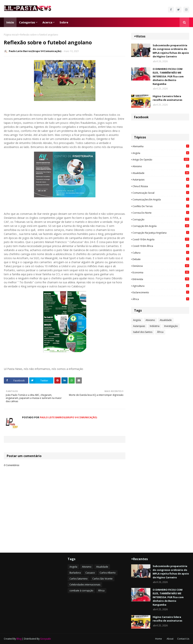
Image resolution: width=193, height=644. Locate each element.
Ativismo (161, 166)
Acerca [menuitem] (47, 22)
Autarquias (161, 179)
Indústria (155, 326)
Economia (161, 272)
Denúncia (161, 266)
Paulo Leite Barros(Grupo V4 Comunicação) (35, 51)
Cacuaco (90, 573)
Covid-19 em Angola (161, 239)
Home (159, 639)
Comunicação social (161, 193)
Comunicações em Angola (161, 199)
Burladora (75, 573)
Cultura (161, 253)
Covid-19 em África (161, 246)
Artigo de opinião (161, 160)
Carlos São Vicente (102, 579)
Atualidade (161, 173)
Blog (19, 639)
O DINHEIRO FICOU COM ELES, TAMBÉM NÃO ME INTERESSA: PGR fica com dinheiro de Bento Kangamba (168, 76)
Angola (161, 153)
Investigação (171, 326)
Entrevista (161, 279)
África (161, 299)
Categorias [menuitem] (27, 22)
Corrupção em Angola (161, 226)
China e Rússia (161, 186)
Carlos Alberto (108, 573)
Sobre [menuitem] (64, 22)
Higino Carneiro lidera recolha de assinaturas (167, 98)
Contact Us (183, 639)
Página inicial (11, 35)
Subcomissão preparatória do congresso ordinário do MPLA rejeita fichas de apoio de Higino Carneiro (171, 51)
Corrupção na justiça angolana (161, 233)
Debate (161, 259)
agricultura (161, 286)
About (170, 639)
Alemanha (161, 146)
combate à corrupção (81, 591)
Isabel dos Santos (143, 332)
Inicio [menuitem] (10, 22)
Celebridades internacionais (85, 585)
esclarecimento (161, 292)
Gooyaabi (46, 639)
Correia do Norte (161, 213)
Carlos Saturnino (79, 579)
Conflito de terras (161, 206)
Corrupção (161, 219)
